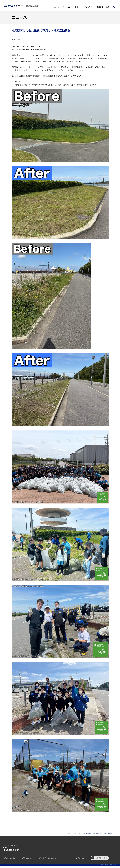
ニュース (57, 7)
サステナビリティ (87, 7)
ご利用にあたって (27, 860)
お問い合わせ (80, 860)
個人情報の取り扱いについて (47, 860)
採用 (108, 7)
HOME (70, 836)
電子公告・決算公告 (9, 860)
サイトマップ (66, 860)
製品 (77, 7)
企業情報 (100, 7)
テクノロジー (67, 7)
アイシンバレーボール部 (11, 850)
